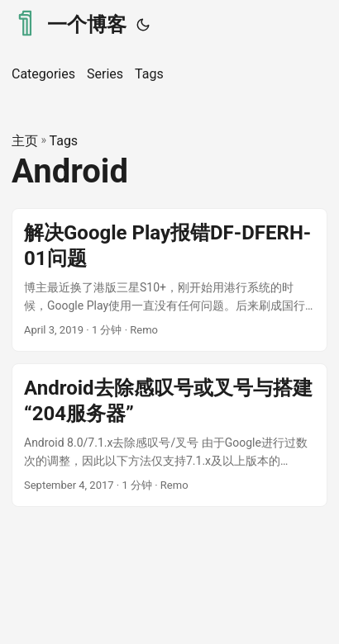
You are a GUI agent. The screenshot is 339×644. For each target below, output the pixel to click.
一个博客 (69, 24)
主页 (25, 141)
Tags (64, 141)
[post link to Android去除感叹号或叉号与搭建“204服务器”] (169, 435)
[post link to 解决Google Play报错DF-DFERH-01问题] (169, 280)
